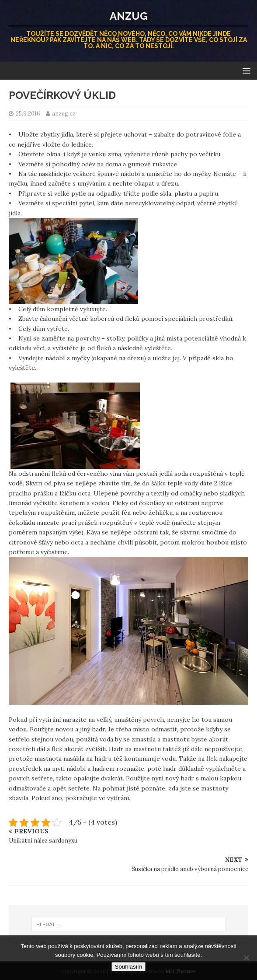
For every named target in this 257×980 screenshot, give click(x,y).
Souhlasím (129, 967)
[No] (246, 958)
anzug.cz (64, 114)
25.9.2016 (28, 114)
